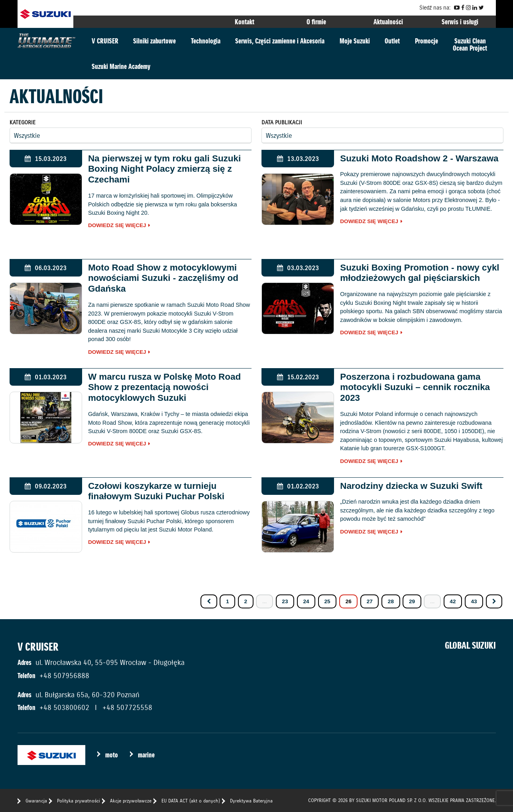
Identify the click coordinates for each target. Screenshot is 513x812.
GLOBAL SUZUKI (470, 645)
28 (391, 601)
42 (453, 601)
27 (370, 601)
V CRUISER (105, 41)
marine (146, 755)
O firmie (316, 22)
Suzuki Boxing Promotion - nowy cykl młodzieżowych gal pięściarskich (420, 273)
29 (412, 601)
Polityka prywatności (79, 801)
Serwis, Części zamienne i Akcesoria (280, 41)
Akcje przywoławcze (131, 801)
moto (112, 755)
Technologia (206, 41)
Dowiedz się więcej (117, 226)
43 (474, 601)
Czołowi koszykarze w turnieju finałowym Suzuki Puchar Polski (156, 491)
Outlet (392, 41)
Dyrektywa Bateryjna (251, 801)
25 (327, 601)
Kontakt (245, 22)
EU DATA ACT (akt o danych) (191, 801)
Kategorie (23, 122)
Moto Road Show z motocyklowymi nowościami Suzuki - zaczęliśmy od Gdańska (163, 278)
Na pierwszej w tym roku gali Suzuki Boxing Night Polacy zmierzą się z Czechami (164, 169)
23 (285, 601)
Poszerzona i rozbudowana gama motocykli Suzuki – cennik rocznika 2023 (415, 387)
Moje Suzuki (355, 41)
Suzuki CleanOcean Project (470, 44)
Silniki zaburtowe (154, 41)
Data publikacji (282, 122)
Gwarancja (36, 801)
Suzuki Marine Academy (121, 66)
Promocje (427, 41)
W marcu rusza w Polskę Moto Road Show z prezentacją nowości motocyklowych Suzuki (164, 387)
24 (306, 601)
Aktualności (388, 22)
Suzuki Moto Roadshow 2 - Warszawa (419, 158)
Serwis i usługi (460, 22)
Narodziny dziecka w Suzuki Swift (411, 486)
